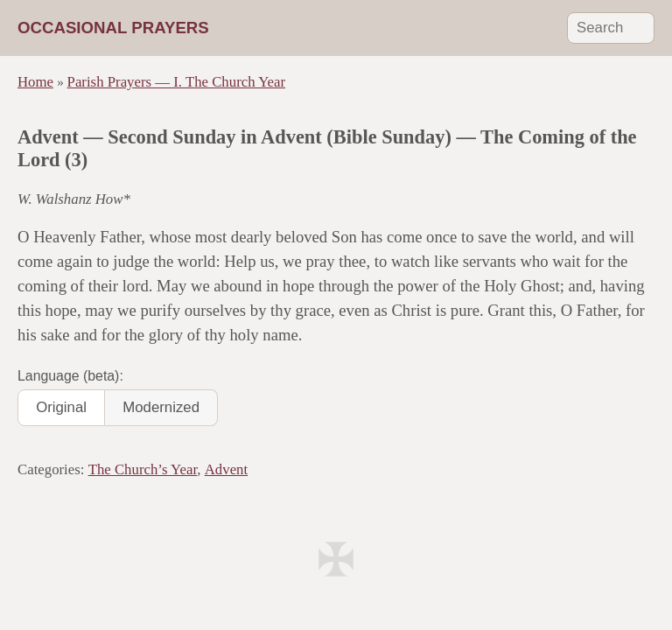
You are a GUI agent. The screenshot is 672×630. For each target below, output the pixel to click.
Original (61, 407)
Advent (226, 469)
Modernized (161, 407)
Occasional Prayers (113, 28)
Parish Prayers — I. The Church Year (177, 82)
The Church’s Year (143, 469)
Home (35, 82)
